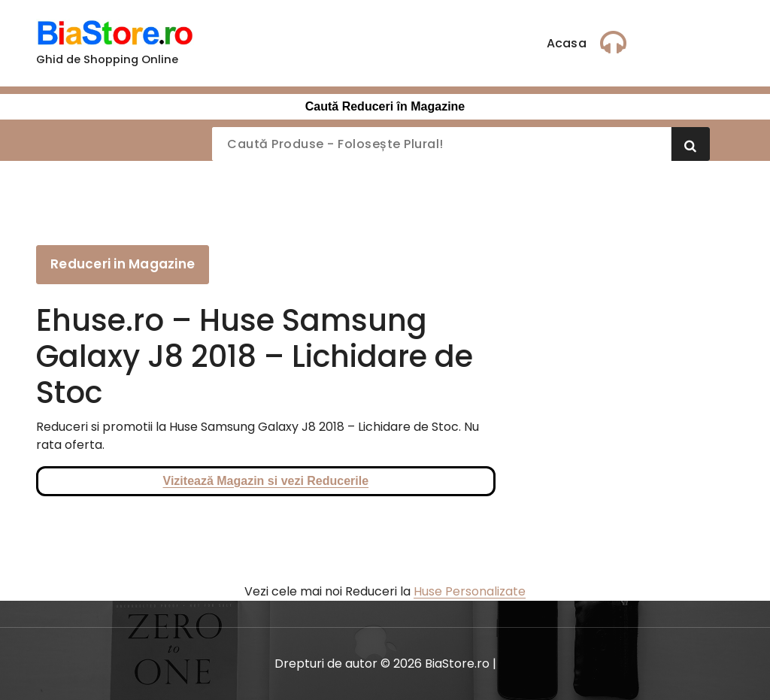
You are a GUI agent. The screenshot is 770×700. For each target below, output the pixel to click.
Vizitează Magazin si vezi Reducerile (266, 481)
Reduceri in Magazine (123, 264)
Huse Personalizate (470, 591)
